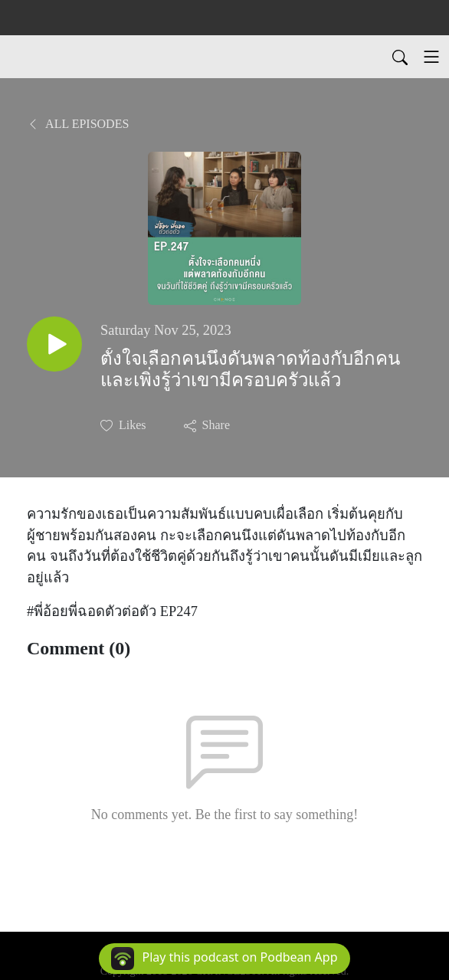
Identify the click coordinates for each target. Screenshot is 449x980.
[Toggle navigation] (431, 57)
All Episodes (78, 124)
